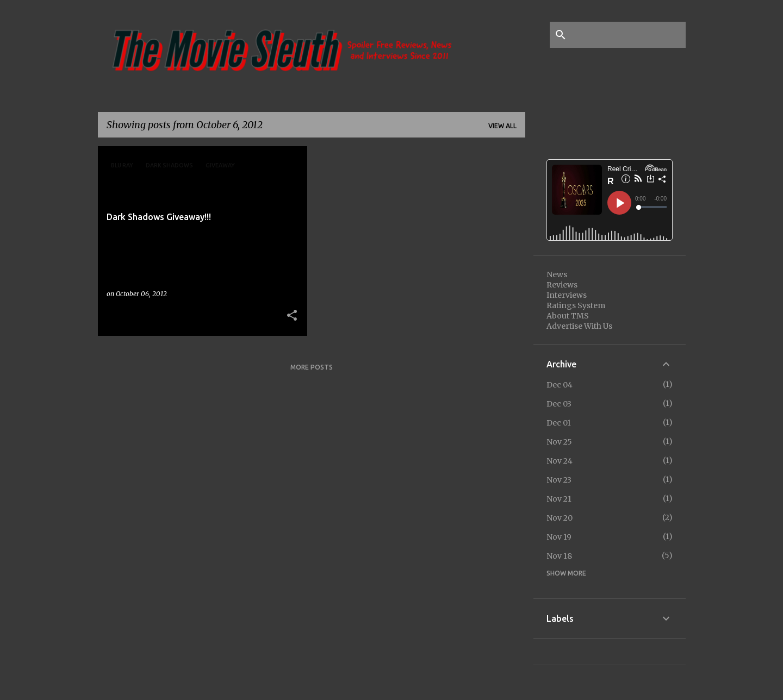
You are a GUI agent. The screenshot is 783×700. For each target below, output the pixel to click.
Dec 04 (560, 385)
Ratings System (576, 305)
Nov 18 (559, 556)
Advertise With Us (579, 326)
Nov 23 (559, 480)
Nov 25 (559, 442)
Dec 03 (559, 404)
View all (502, 126)
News (557, 274)
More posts (312, 367)
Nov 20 (560, 518)
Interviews (567, 295)
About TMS (568, 316)
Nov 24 (560, 461)
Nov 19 (559, 537)
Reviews (562, 285)
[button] (292, 316)
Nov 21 (559, 499)
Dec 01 (559, 423)
